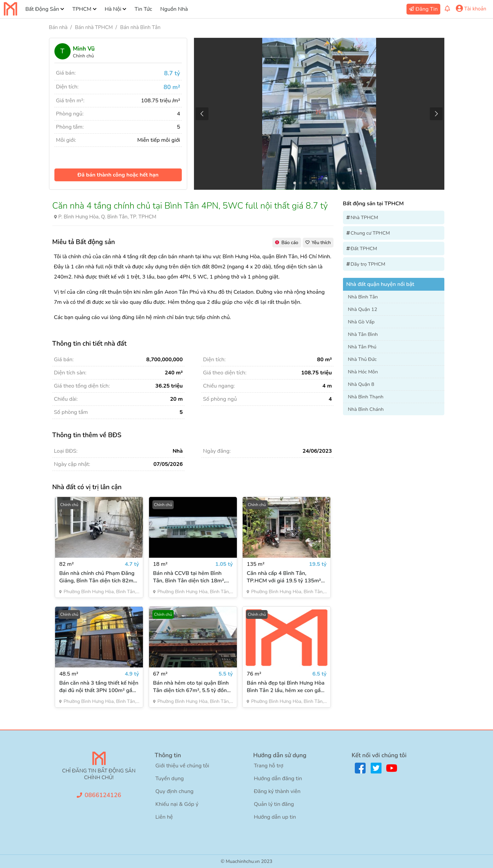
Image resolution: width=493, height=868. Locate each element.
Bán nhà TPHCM (94, 27)
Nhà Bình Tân (363, 297)
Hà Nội (113, 9)
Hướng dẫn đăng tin (278, 779)
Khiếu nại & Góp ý (177, 804)
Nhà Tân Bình (363, 334)
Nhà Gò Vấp (361, 322)
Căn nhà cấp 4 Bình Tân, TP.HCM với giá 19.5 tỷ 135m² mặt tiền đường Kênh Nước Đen (285, 577)
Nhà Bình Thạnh (366, 397)
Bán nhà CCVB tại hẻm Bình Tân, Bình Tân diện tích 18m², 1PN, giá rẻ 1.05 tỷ (189, 577)
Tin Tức (143, 9)
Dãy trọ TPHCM (368, 264)
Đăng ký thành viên (277, 791)
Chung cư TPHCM (370, 233)
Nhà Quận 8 (361, 384)
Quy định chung (175, 791)
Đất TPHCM (364, 248)
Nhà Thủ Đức (362, 359)
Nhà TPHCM (365, 217)
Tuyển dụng (170, 779)
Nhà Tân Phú (362, 347)
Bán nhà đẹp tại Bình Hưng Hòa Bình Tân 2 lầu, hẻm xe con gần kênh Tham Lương (286, 687)
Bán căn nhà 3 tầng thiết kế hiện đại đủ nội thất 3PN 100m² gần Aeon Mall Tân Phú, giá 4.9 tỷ (99, 687)
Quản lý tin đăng (274, 804)
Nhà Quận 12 (363, 309)
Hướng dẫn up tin (275, 817)
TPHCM (82, 9)
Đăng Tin (427, 9)
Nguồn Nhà (174, 9)
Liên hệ (164, 817)
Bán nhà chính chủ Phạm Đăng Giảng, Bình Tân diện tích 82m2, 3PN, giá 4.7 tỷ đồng (98, 577)
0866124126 (103, 795)
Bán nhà (58, 27)
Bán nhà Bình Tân (140, 27)
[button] (436, 114)
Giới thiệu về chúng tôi (182, 766)
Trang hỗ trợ (268, 766)
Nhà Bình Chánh (366, 409)
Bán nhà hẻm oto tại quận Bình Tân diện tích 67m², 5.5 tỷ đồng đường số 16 (192, 687)
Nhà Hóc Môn (363, 372)
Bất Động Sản (42, 9)
